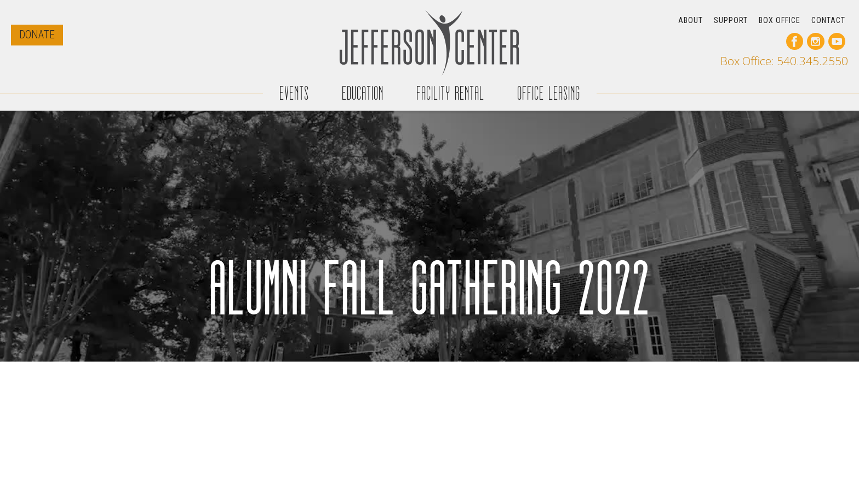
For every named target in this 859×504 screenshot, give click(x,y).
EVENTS (294, 93)
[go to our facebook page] (795, 41)
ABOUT (691, 20)
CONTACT (828, 20)
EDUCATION (363, 93)
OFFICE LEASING (549, 93)
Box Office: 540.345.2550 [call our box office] (784, 61)
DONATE (37, 35)
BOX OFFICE (780, 20)
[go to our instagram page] (815, 41)
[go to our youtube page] (837, 41)
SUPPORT (731, 20)
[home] (429, 42)
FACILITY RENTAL (450, 93)
